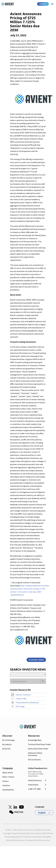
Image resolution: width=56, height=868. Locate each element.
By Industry (7, 744)
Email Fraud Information (28, 837)
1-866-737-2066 (34, 789)
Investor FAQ (21, 699)
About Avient (8, 773)
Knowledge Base (35, 740)
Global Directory (35, 780)
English (42, 813)
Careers (6, 781)
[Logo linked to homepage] (8, 4)
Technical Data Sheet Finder (39, 744)
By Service (6, 749)
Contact (43, 4)
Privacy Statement (36, 833)
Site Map (43, 837)
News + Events (8, 777)
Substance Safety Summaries (35, 754)
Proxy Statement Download (27, 702)
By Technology (8, 740)
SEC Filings (20, 706)
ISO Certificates (34, 760)
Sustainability (8, 790)
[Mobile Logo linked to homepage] (28, 727)
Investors (6, 785)
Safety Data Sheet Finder (38, 749)
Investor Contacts (23, 695)
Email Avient (33, 785)
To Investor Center (36, 660)
